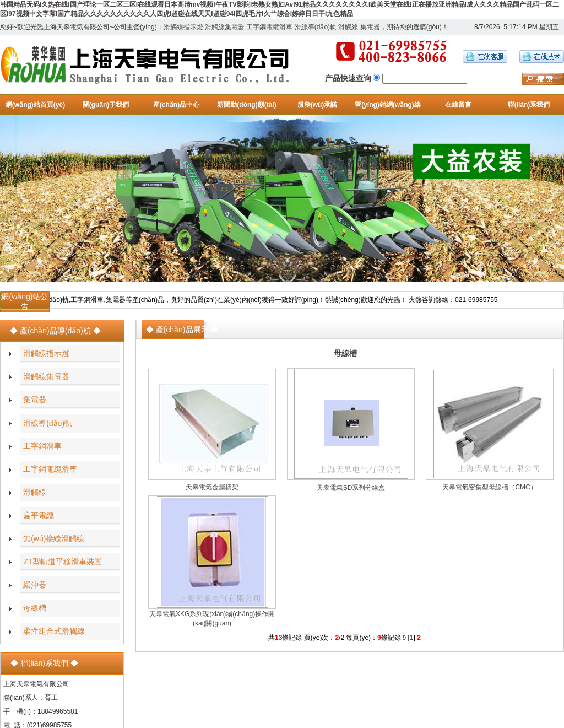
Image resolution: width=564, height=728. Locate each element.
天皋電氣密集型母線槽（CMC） (489, 487)
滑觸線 (348, 27)
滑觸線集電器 (225, 27)
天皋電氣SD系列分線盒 (351, 488)
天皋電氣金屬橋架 (212, 487)
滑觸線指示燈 (183, 27)
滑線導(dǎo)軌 (316, 27)
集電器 (370, 27)
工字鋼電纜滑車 (269, 27)
